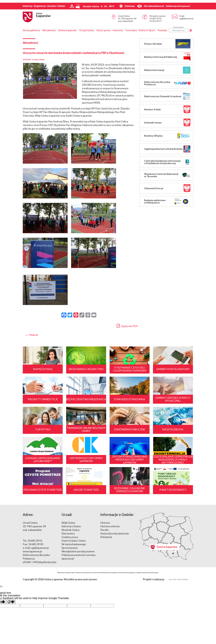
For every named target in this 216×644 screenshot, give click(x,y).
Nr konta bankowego (74, 544)
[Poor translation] (11, 602)
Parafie (105, 530)
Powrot (34, 335)
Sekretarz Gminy (71, 526)
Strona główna (31, 30)
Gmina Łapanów (67, 30)
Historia (105, 523)
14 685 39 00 (36, 544)
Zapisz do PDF (127, 326)
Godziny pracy (70, 537)
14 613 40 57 (155, 21)
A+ (106, 6)
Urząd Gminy (87, 30)
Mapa (166, 536)
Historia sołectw (110, 526)
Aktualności (49, 30)
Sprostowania (70, 548)
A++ (112, 6)
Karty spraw (104, 30)
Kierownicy (68, 533)
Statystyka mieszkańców (115, 533)
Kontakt (162, 30)
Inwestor (118, 30)
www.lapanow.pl (32, 551)
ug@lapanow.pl (186, 18)
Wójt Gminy (68, 523)
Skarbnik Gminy (71, 530)
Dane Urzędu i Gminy (74, 541)
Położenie (106, 537)
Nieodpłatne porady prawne (78, 551)
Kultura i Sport (147, 30)
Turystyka (131, 30)
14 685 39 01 (155, 18)
